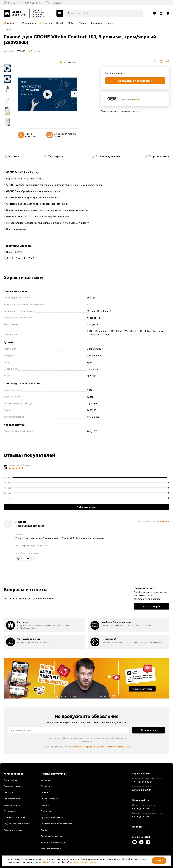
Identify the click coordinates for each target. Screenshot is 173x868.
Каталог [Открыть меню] (60, 13)
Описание (13, 156)
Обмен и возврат (49, 799)
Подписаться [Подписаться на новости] (149, 730)
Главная (7, 29)
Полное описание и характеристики (118, 111)
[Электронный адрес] (69, 730)
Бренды (48, 23)
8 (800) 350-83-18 (33, 3)
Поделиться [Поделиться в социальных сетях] (168, 62)
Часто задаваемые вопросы (54, 842)
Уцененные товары (13, 830)
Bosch (110, 23)
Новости (137, 827)
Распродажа (29, 23)
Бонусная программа (51, 849)
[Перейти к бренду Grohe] (112, 99)
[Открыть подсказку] (30, 403)
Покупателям (56, 3)
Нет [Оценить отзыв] (30, 558)
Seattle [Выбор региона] (12, 3)
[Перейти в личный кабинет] (161, 13)
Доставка (45, 780)
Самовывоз (46, 786)
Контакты (45, 830)
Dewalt (60, 23)
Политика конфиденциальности (89, 747)
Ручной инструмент (13, 786)
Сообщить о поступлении (135, 81)
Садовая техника (12, 805)
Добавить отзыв (86, 507)
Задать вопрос (151, 606)
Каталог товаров (14, 774)
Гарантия (45, 805)
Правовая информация (52, 817)
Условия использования (118, 747)
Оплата (44, 792)
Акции (11, 23)
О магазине (46, 811)
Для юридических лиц (52, 836)
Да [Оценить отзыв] (19, 558)
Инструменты (10, 780)
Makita (71, 23)
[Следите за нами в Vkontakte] (141, 842)
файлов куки (49, 862)
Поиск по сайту (79, 13)
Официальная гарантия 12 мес (61, 135)
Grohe (137, 99)
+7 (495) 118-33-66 (143, 782)
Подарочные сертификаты (17, 824)
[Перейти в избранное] (155, 13)
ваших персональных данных (84, 862)
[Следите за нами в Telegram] (148, 842)
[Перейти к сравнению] (148, 13)
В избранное (161, 62)
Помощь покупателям (54, 774)
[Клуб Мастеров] (15, 13)
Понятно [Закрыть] (159, 861)
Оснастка (8, 792)
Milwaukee (97, 23)
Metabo (83, 23)
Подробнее (86, 678)
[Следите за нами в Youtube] (135, 842)
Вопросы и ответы (159, 156)
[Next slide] (74, 94)
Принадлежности (12, 799)
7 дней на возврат (27, 135)
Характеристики (57, 156)
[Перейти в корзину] (168, 13)
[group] (44, 625)
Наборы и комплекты (14, 817)
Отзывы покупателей (108, 156)
